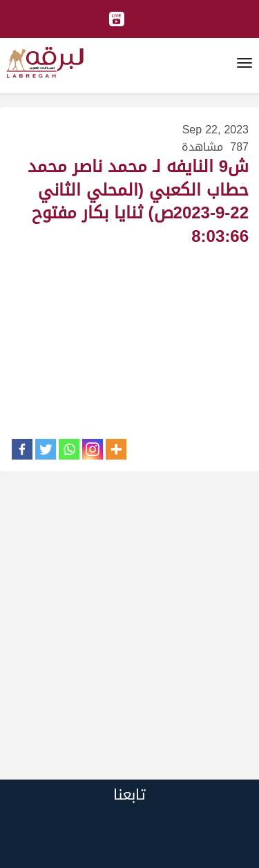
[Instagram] (93, 449)
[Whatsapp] (69, 449)
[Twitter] (46, 449)
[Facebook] (22, 449)
